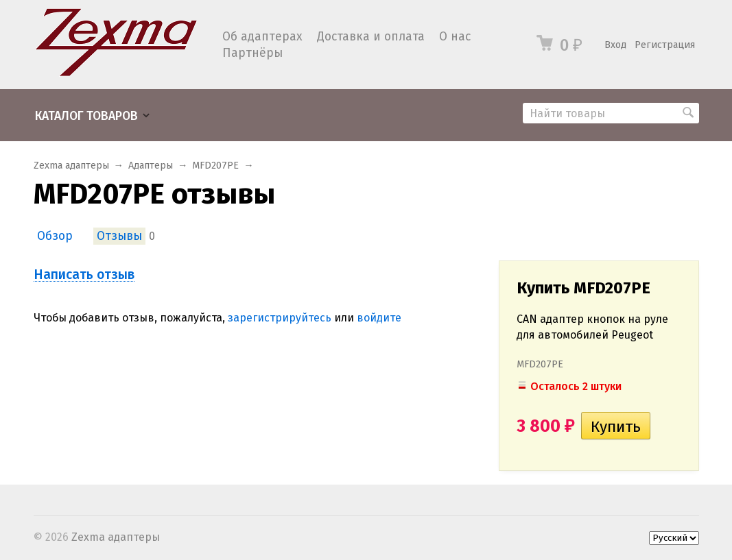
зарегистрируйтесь (280, 318)
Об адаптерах (262, 37)
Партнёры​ (252, 53)
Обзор (55, 236)
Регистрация (665, 45)
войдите (379, 318)
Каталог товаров (86, 116)
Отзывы (119, 236)
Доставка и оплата (371, 37)
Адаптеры (151, 166)
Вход (615, 45)
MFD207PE (215, 166)
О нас (455, 37)
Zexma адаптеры (71, 166)
